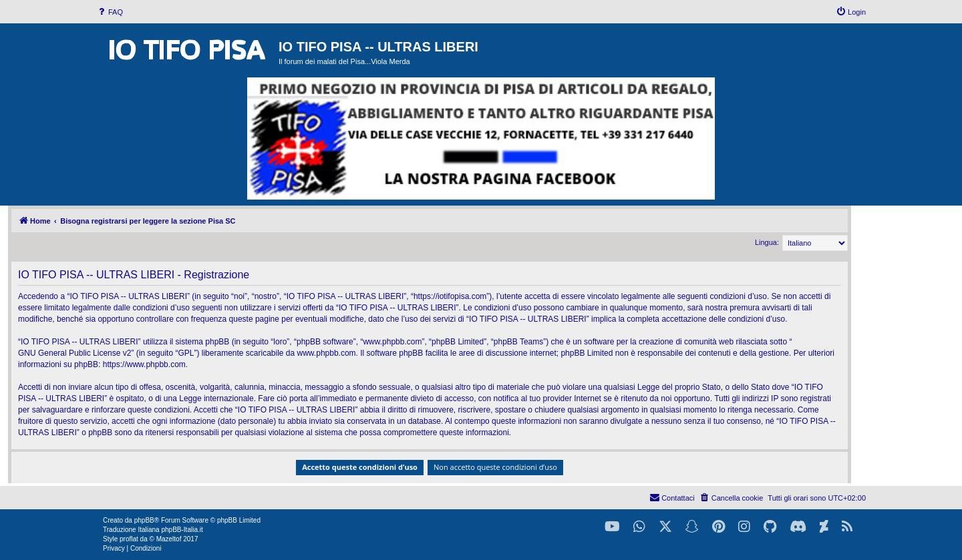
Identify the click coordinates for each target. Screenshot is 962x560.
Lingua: (767, 242)
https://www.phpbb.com (144, 364)
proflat (129, 539)
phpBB (144, 520)
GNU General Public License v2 (74, 353)
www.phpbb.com (327, 353)
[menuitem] (110, 12)
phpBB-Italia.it (182, 530)
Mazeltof (169, 539)
